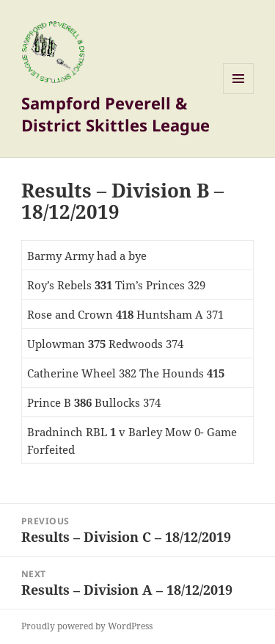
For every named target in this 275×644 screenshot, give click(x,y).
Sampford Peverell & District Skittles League (115, 114)
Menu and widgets (239, 94)
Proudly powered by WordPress (87, 626)
